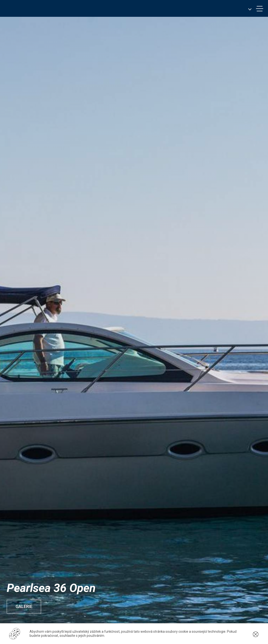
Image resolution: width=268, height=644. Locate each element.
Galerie (25, 606)
